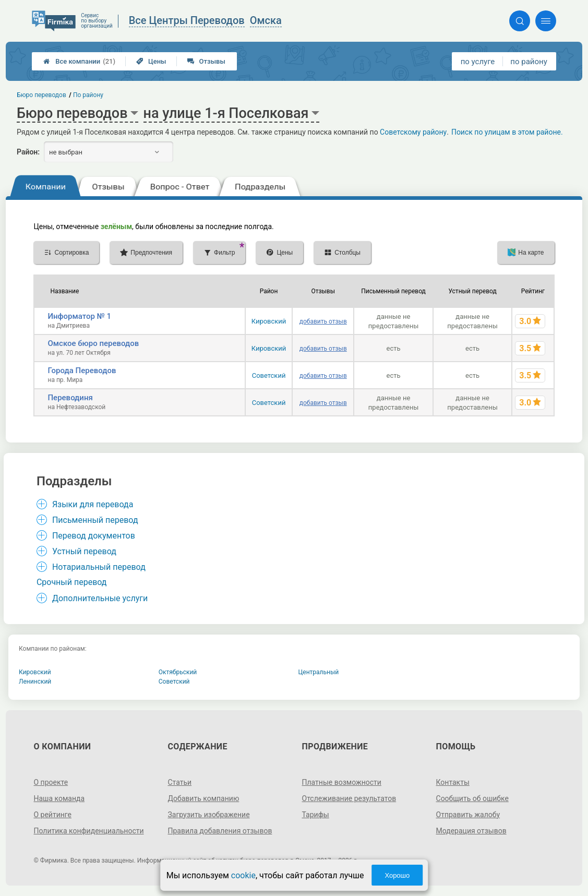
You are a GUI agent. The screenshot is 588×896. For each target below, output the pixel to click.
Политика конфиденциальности (88, 831)
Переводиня (70, 398)
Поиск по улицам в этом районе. (507, 132)
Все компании (79, 61)
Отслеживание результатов (349, 798)
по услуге (478, 62)
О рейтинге (52, 815)
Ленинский (35, 682)
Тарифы (316, 815)
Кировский (269, 321)
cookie (243, 875)
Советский (269, 375)
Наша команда (59, 798)
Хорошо (397, 875)
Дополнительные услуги (100, 598)
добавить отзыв (323, 321)
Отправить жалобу (468, 815)
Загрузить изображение (208, 815)
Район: (28, 152)
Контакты (453, 782)
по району (529, 62)
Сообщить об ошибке (472, 798)
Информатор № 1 (79, 316)
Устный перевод (84, 551)
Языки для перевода (93, 504)
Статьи (179, 782)
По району (88, 95)
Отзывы (206, 61)
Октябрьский (178, 672)
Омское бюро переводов (93, 343)
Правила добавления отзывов (220, 831)
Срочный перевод (72, 582)
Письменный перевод (95, 520)
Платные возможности (342, 782)
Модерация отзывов (471, 831)
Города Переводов (82, 371)
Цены (151, 61)
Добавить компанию (203, 798)
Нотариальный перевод (99, 567)
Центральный (319, 672)
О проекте (51, 782)
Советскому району (413, 132)
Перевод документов (94, 536)
